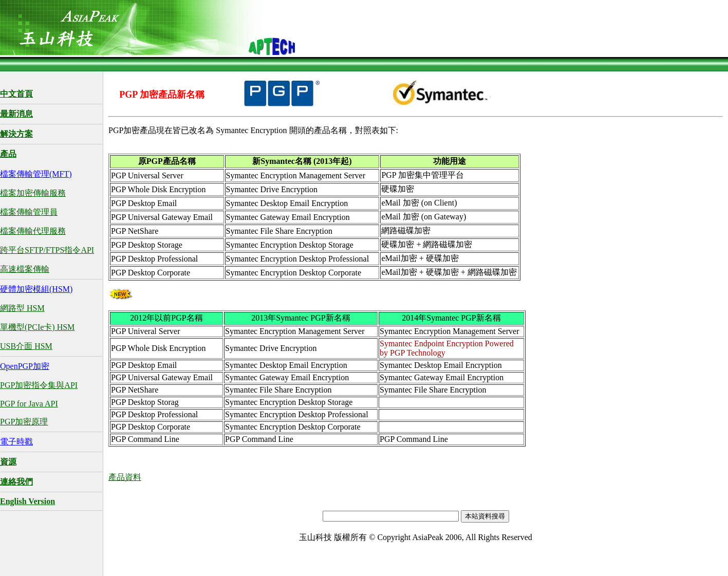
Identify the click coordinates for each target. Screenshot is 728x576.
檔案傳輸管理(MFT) (36, 174)
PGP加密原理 (24, 422)
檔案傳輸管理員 (29, 212)
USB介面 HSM (26, 346)
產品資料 (125, 477)
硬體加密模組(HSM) (36, 289)
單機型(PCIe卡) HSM (37, 327)
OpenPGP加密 (25, 366)
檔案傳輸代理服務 (33, 231)
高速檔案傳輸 (25, 269)
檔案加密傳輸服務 (33, 193)
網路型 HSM (22, 308)
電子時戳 (16, 442)
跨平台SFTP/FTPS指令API (47, 250)
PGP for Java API (29, 404)
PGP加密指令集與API (39, 385)
